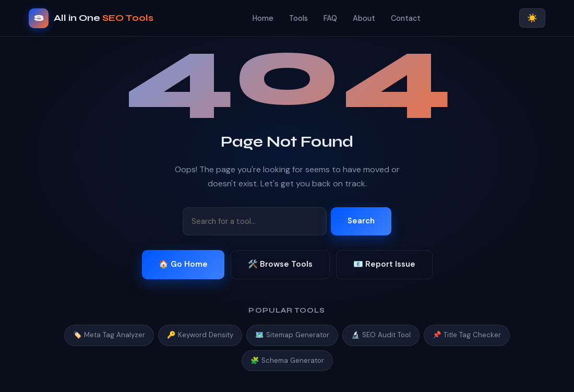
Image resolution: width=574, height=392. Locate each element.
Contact (406, 18)
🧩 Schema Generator (287, 360)
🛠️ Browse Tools (280, 264)
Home (263, 18)
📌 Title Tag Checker (467, 335)
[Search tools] (255, 221)
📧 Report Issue (384, 264)
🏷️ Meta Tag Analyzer (109, 335)
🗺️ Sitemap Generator (292, 335)
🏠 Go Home (183, 264)
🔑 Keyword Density (200, 335)
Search (361, 221)
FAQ (330, 18)
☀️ (532, 18)
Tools (298, 18)
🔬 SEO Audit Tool (381, 335)
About (364, 18)
